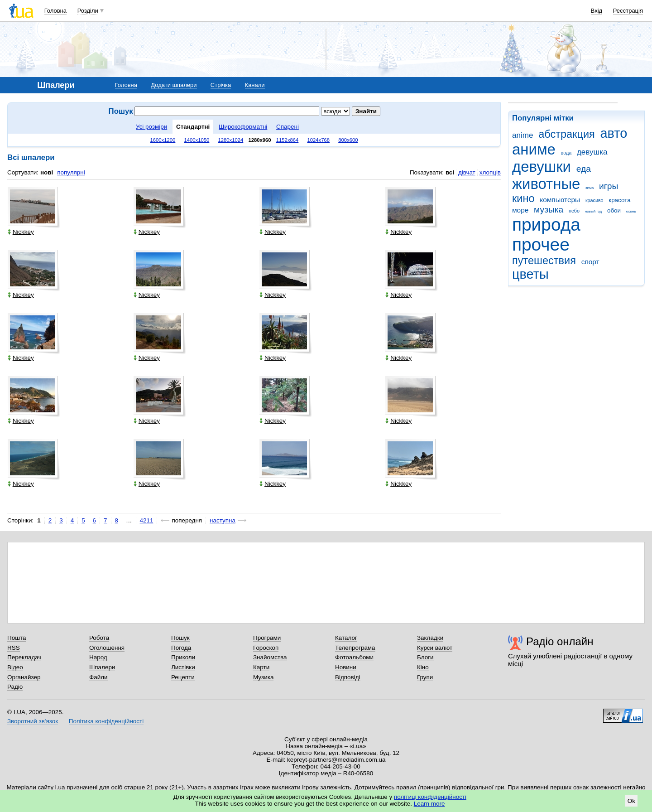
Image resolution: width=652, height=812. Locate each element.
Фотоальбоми (354, 657)
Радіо (15, 687)
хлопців (490, 172)
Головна (55, 11)
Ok (631, 801)
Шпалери (102, 667)
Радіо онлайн (560, 641)
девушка (592, 152)
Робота (99, 638)
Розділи (88, 11)
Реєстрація (628, 11)
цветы (530, 274)
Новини (346, 667)
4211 (147, 520)
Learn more (429, 804)
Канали (255, 85)
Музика (263, 677)
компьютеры (560, 200)
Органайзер (24, 677)
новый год (593, 211)
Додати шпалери (174, 85)
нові (47, 172)
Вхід (597, 11)
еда (584, 169)
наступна (223, 520)
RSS (14, 648)
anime (523, 135)
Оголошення (107, 648)
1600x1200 (163, 140)
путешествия (544, 261)
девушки (542, 167)
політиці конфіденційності (430, 797)
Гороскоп (266, 648)
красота (619, 200)
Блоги (425, 657)
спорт (590, 262)
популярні (71, 172)
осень (631, 211)
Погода (181, 648)
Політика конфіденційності (106, 721)
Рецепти (183, 677)
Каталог (346, 638)
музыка (549, 210)
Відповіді (348, 677)
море (520, 210)
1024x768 (319, 140)
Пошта (17, 638)
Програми (267, 638)
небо (574, 211)
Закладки (430, 638)
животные (546, 184)
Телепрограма (355, 648)
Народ (98, 657)
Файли (98, 677)
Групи (425, 677)
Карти (261, 667)
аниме (534, 149)
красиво (594, 200)
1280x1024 (230, 140)
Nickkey (21, 232)
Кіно (423, 667)
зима (590, 188)
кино (523, 198)
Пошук (180, 638)
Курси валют (435, 648)
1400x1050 (197, 140)
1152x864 (288, 140)
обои (614, 210)
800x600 (348, 140)
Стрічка (221, 85)
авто (614, 133)
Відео (15, 667)
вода (566, 153)
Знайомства (270, 657)
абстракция (567, 134)
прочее (541, 244)
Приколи (183, 657)
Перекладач (24, 657)
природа (546, 225)
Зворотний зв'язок (33, 721)
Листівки (183, 667)
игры (609, 186)
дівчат (467, 172)
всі (450, 172)
